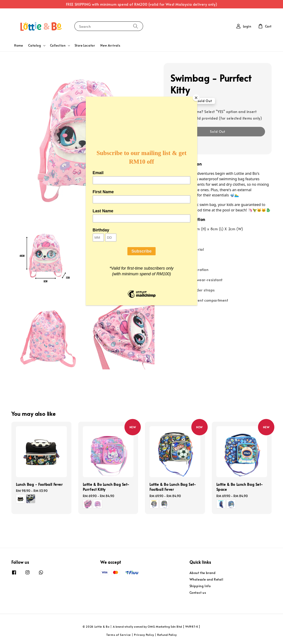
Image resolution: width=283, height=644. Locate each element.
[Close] (196, 98)
